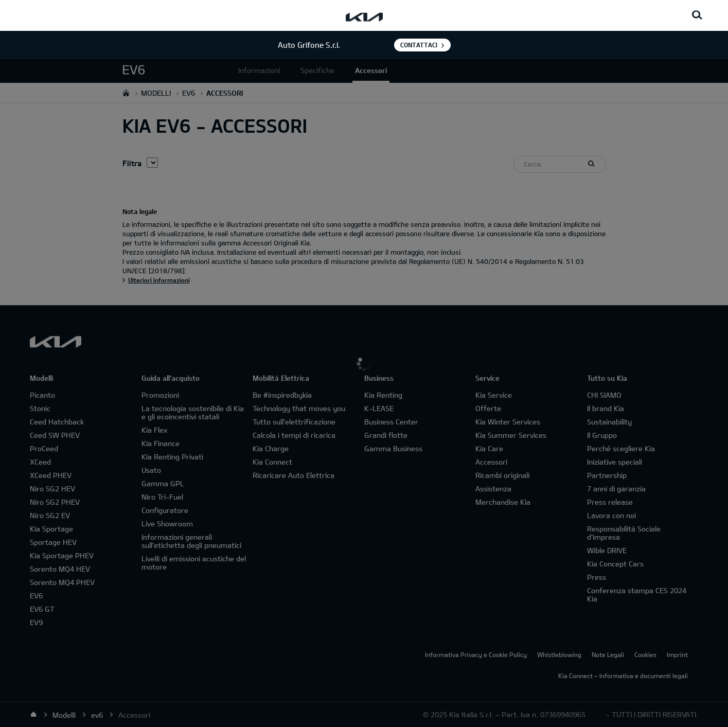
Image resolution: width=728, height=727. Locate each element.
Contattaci (419, 45)
